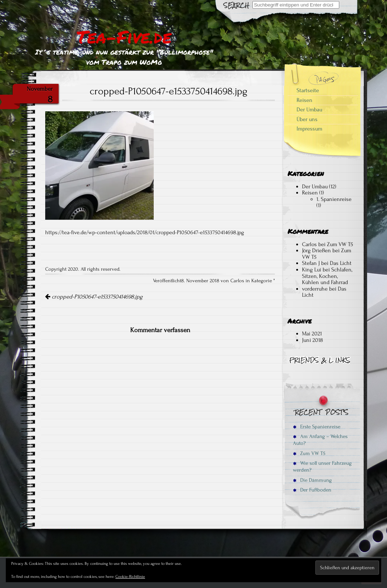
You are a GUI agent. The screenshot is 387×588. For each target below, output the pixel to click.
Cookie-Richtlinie (130, 577)
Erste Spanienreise (317, 427)
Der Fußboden (312, 490)
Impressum (309, 129)
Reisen (305, 100)
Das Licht (341, 263)
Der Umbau (309, 110)
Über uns (307, 119)
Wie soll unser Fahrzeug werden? (322, 467)
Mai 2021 (312, 334)
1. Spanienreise (334, 199)
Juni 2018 (312, 340)
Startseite (308, 90)
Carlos (309, 244)
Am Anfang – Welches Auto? (320, 440)
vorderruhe (315, 289)
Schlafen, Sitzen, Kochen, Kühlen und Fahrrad (327, 276)
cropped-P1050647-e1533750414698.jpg (94, 297)
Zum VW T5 (340, 244)
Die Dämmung (312, 480)
